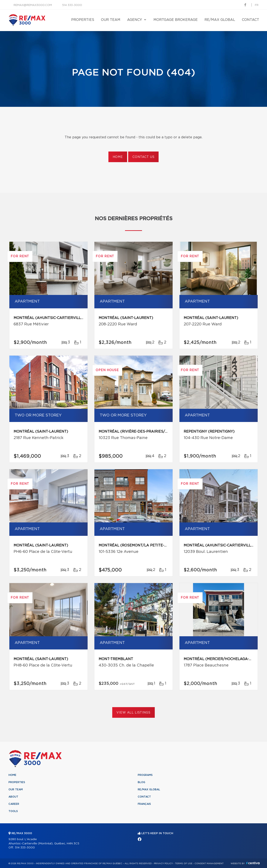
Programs (145, 775)
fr (257, 5)
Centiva (253, 863)
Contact (251, 20)
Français (144, 804)
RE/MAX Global (220, 20)
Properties (83, 20)
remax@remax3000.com (33, 5)
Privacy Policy (163, 864)
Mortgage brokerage (176, 20)
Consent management (209, 864)
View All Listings (133, 713)
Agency (135, 20)
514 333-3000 (72, 5)
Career (14, 804)
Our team (111, 20)
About (13, 797)
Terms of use (184, 864)
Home (118, 157)
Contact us (143, 157)
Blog (141, 782)
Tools (13, 811)
